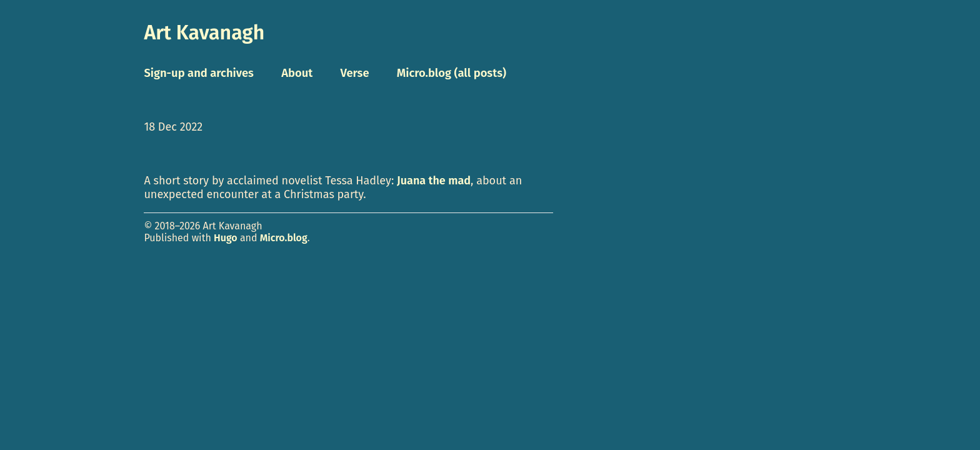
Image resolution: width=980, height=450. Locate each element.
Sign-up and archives (199, 73)
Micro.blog (284, 238)
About (297, 73)
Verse (354, 73)
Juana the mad (434, 181)
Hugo (226, 238)
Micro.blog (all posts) (452, 73)
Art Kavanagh (204, 32)
